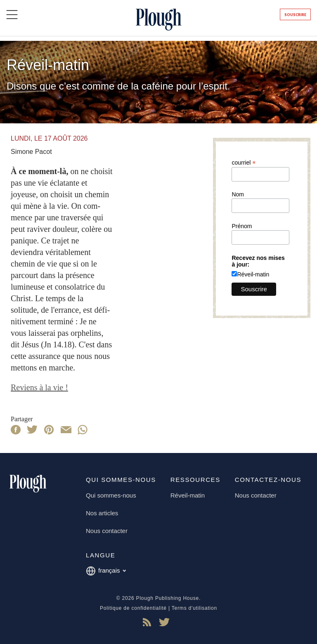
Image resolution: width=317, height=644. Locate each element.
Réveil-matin (253, 274)
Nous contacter (107, 531)
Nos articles (102, 513)
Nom (238, 194)
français (106, 571)
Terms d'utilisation (194, 608)
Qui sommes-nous (111, 495)
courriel (244, 162)
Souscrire (295, 15)
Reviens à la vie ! (39, 387)
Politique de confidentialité (133, 608)
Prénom (242, 226)
